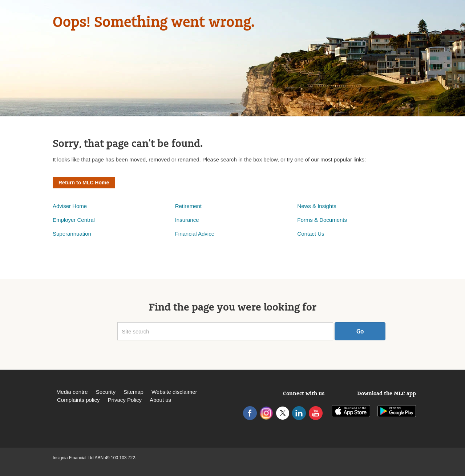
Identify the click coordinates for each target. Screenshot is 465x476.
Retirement (188, 206)
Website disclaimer (174, 392)
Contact (307, 234)
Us (321, 234)
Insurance (187, 220)
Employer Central (74, 220)
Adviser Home (70, 206)
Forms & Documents (323, 220)
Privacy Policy (125, 400)
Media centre (72, 392)
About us (160, 400)
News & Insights (317, 206)
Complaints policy (78, 400)
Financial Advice (195, 234)
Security (106, 392)
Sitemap (134, 392)
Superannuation (72, 234)
